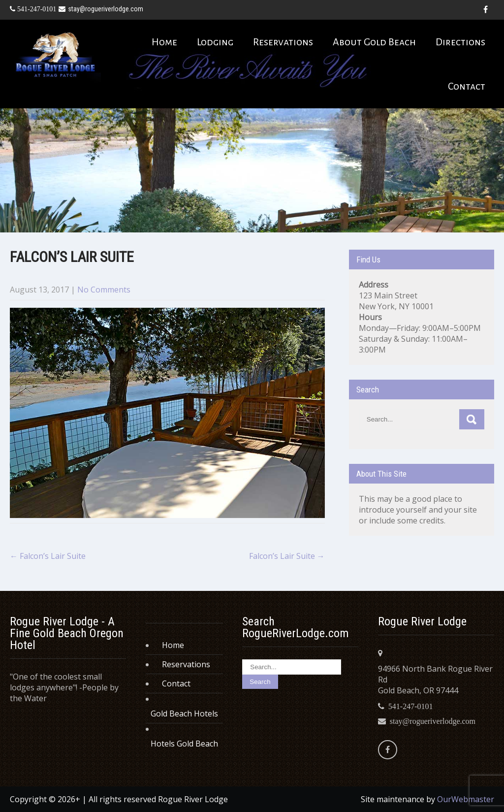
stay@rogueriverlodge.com (101, 9)
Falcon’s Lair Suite (48, 556)
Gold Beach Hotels (184, 714)
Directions (460, 42)
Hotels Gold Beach (184, 744)
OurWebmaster (466, 799)
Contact (467, 86)
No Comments (104, 290)
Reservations (283, 42)
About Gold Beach (374, 42)
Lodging (215, 42)
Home (164, 42)
